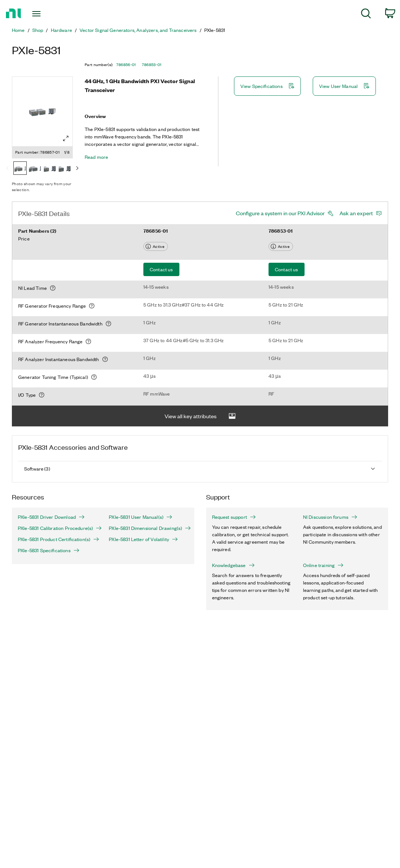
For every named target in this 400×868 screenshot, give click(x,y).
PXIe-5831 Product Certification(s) (57, 539)
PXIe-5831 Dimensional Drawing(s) (148, 528)
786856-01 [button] (126, 65)
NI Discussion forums (330, 517)
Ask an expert (356, 213)
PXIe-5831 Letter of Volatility (143, 539)
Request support (234, 517)
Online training (323, 565)
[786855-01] (50, 169)
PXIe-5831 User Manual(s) (141, 517)
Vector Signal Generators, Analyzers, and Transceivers (138, 30)
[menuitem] (366, 15)
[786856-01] (35, 169)
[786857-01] (20, 169)
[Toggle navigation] (51, 14)
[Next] (77, 169)
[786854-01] (65, 169)
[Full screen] (66, 138)
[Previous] (7, 169)
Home (18, 30)
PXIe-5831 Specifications (49, 550)
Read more (96, 157)
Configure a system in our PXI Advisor (280, 213)
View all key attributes (200, 416)
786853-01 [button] (152, 65)
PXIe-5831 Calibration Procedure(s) (57, 528)
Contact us (161, 269)
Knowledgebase (233, 565)
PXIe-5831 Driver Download (51, 517)
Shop (38, 30)
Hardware (61, 30)
